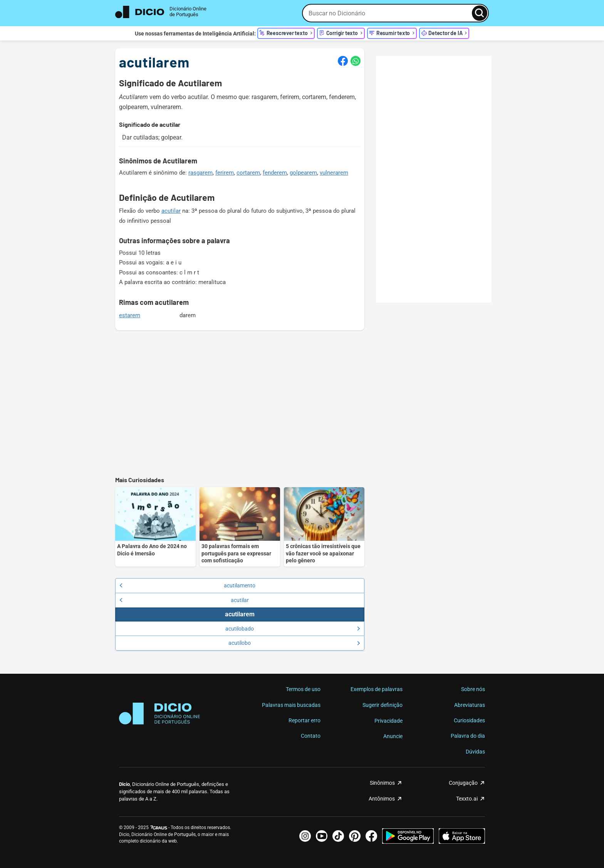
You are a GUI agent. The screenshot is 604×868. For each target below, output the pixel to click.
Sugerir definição (383, 705)
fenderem (275, 173)
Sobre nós (473, 689)
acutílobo (294, 643)
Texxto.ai (467, 799)
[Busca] (480, 13)
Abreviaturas (470, 705)
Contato (311, 736)
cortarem (248, 173)
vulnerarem (334, 173)
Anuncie (393, 736)
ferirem (225, 173)
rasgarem (200, 173)
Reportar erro (305, 720)
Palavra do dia (468, 736)
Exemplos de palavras (377, 689)
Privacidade (388, 721)
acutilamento (187, 585)
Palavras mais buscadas (291, 705)
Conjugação (463, 783)
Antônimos (382, 799)
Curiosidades (469, 720)
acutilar (171, 211)
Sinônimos (382, 783)
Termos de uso (303, 689)
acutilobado (293, 629)
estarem (130, 315)
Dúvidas (475, 752)
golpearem (303, 173)
